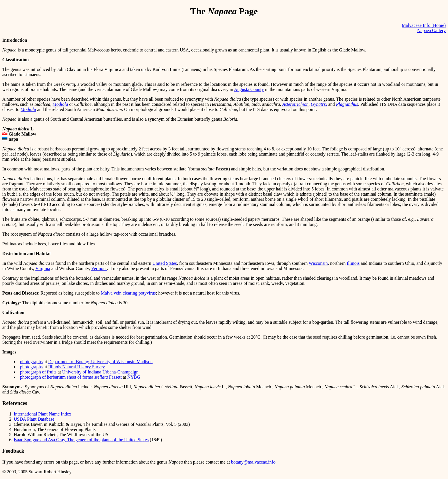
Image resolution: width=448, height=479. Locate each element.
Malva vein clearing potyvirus (128, 293)
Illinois (353, 263)
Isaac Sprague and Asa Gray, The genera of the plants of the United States (81, 440)
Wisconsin (318, 263)
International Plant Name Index (42, 414)
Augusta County (249, 89)
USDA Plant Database (34, 419)
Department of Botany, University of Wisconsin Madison (101, 362)
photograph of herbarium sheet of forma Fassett (71, 377)
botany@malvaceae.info (253, 462)
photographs (31, 362)
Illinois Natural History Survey (77, 367)
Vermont (99, 268)
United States (165, 263)
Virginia (43, 268)
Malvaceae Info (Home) (424, 25)
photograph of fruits (38, 372)
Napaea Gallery (431, 30)
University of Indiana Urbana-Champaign (100, 372)
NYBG (134, 377)
